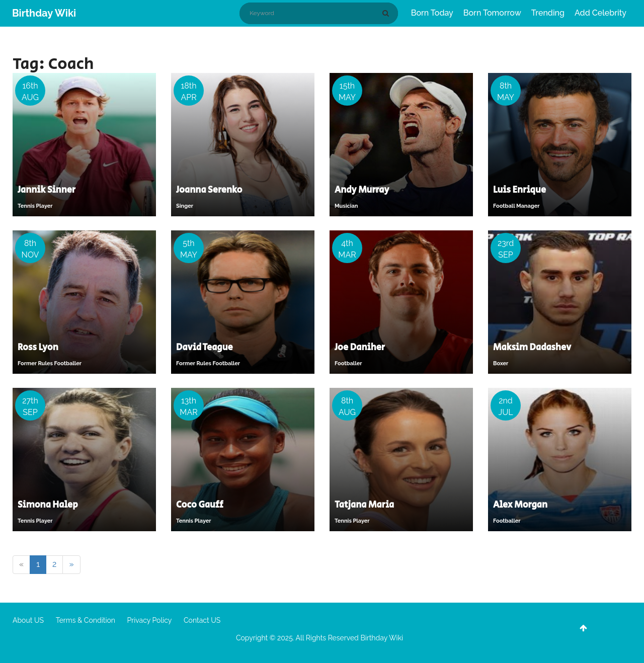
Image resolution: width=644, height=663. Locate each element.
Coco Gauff (200, 505)
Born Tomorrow (492, 13)
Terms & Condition (86, 620)
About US (28, 620)
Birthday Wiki (44, 13)
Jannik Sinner (47, 190)
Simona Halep (48, 505)
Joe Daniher (360, 348)
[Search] (387, 13)
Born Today (432, 13)
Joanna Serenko (209, 190)
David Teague (205, 348)
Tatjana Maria (364, 505)
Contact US (202, 620)
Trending (548, 13)
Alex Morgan (520, 505)
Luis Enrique (519, 190)
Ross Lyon (38, 348)
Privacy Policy (150, 620)
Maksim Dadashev (532, 348)
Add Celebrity (600, 13)
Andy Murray (362, 190)
